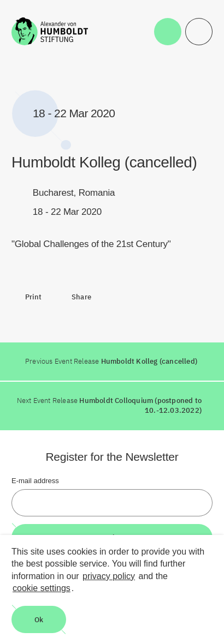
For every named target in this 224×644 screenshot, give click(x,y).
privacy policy (109, 576)
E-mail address (35, 481)
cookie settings (42, 588)
